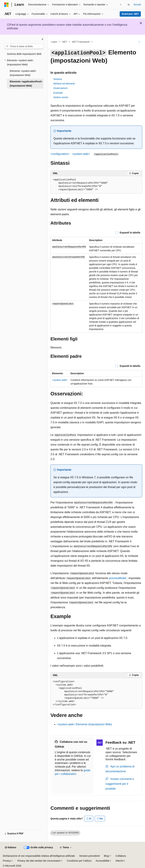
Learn (54, 42)
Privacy (7, 861)
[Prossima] (121, 5)
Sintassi (57, 79)
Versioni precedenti (89, 856)
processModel (118, 578)
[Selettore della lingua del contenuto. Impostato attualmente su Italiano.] (10, 848)
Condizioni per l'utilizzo (79, 861)
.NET (64, 42)
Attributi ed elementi (64, 84)
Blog (106, 856)
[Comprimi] (42, 39)
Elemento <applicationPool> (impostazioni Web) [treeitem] (26, 84)
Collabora (121, 856)
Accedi (137, 5)
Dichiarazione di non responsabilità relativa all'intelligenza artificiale (39, 856)
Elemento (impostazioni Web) (84, 724)
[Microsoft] (6, 5)
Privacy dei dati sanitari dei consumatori (39, 861)
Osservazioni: (61, 88)
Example (58, 93)
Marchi (119, 861)
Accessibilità (102, 861)
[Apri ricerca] (129, 5)
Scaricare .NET (130, 14)
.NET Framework (80, 42)
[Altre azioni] (139, 42)
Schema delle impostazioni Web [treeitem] (24, 54)
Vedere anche (61, 97)
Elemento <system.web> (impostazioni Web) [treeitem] (23, 73)
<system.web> (60, 380)
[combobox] (24, 46)
